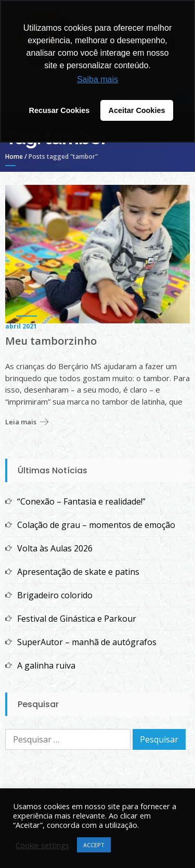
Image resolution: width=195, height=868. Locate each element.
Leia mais (21, 422)
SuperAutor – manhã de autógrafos (87, 642)
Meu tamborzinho (51, 341)
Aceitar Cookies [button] (137, 110)
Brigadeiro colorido (55, 595)
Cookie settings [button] (42, 845)
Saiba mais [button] (97, 79)
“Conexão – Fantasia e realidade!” (82, 501)
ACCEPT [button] (94, 845)
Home (14, 156)
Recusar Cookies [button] (60, 110)
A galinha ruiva (46, 665)
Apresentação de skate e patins (78, 572)
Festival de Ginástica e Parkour (77, 619)
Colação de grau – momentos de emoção (96, 525)
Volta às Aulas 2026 (55, 548)
